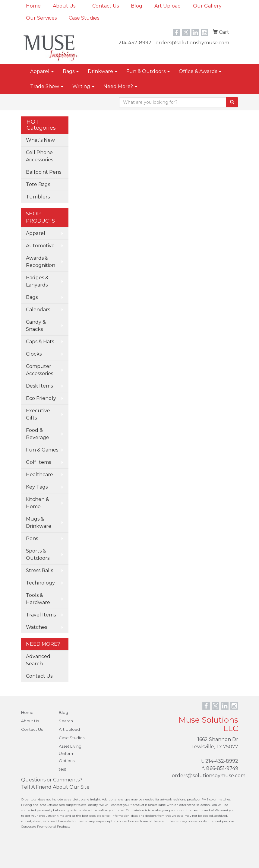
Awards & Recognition (41, 262)
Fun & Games (42, 450)
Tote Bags (38, 184)
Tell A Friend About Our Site (55, 787)
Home (33, 6)
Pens (32, 539)
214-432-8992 (135, 43)
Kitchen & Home (38, 503)
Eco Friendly (41, 398)
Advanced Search (38, 660)
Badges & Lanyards (37, 281)
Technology (40, 583)
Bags (71, 71)
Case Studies (84, 18)
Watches (36, 627)
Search (66, 721)
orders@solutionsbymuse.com (192, 43)
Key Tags (37, 487)
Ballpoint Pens (44, 172)
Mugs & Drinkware (39, 523)
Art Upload (168, 6)
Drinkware (103, 71)
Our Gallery (207, 6)
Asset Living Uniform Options (70, 753)
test (63, 769)
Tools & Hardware (38, 599)
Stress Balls (39, 570)
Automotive (40, 246)
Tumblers (38, 197)
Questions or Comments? (52, 780)
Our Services (41, 18)
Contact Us (106, 6)
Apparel (42, 71)
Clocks (34, 354)
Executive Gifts (38, 414)
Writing (83, 86)
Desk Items (39, 386)
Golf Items (38, 462)
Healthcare (39, 475)
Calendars (38, 310)
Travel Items (41, 615)
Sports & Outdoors (38, 554)
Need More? (120, 86)
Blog (137, 6)
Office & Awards (200, 71)
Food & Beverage (38, 434)
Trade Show (47, 86)
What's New (40, 140)
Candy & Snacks (36, 326)
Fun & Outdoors (148, 71)
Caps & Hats (40, 342)
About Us (64, 6)
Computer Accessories (39, 370)
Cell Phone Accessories (39, 156)
